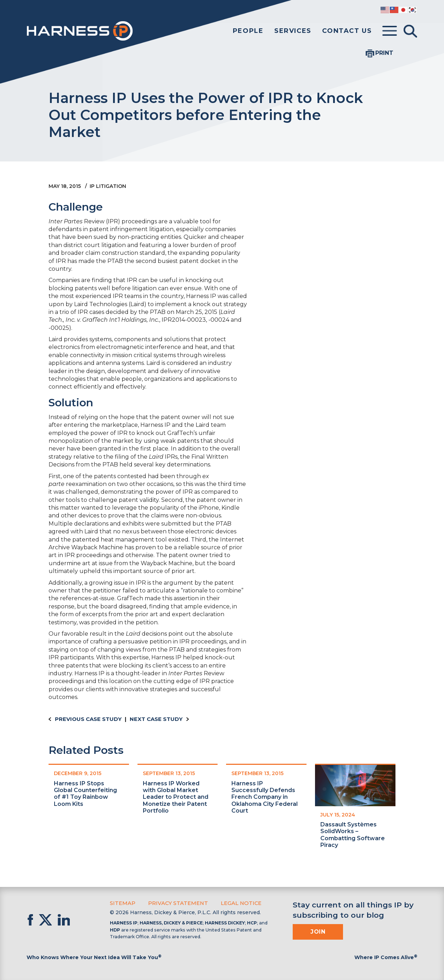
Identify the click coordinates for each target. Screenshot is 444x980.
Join (318, 931)
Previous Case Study (88, 719)
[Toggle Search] (410, 31)
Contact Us (347, 31)
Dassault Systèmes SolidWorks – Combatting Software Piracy (353, 835)
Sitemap (122, 903)
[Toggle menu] (390, 31)
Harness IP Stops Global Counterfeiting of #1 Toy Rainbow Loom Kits (85, 794)
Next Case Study (156, 719)
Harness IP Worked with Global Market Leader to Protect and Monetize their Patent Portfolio (176, 797)
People (248, 31)
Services (293, 31)
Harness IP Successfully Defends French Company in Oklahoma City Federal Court (265, 797)
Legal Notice (238, 903)
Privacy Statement (176, 903)
